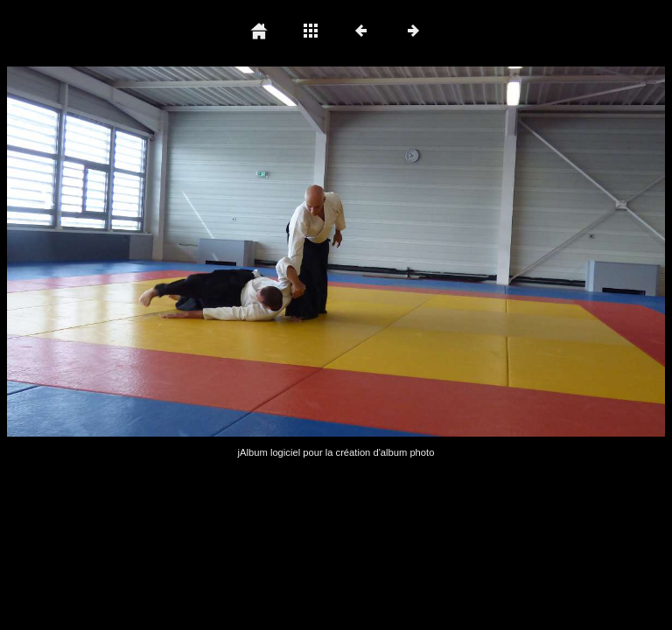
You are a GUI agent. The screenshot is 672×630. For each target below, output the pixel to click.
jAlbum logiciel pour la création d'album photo (336, 452)
